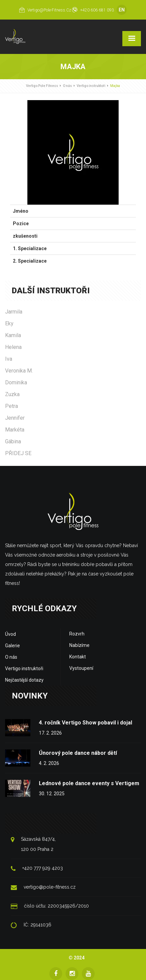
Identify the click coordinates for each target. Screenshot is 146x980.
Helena (13, 347)
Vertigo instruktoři (91, 86)
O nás (67, 86)
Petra (11, 406)
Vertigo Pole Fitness (42, 86)
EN (122, 10)
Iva (9, 359)
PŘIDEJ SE (18, 453)
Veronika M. (19, 371)
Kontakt (78, 657)
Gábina (13, 441)
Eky (9, 323)
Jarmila (14, 312)
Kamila (13, 335)
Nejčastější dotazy (24, 680)
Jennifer (15, 418)
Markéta (15, 430)
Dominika (16, 382)
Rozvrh (77, 634)
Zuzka (12, 394)
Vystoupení (81, 668)
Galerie (13, 646)
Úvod (10, 634)
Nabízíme (79, 645)
